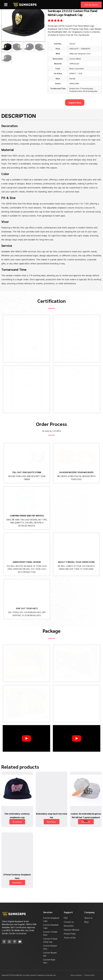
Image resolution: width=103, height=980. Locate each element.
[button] (6, 5)
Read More (17, 822)
